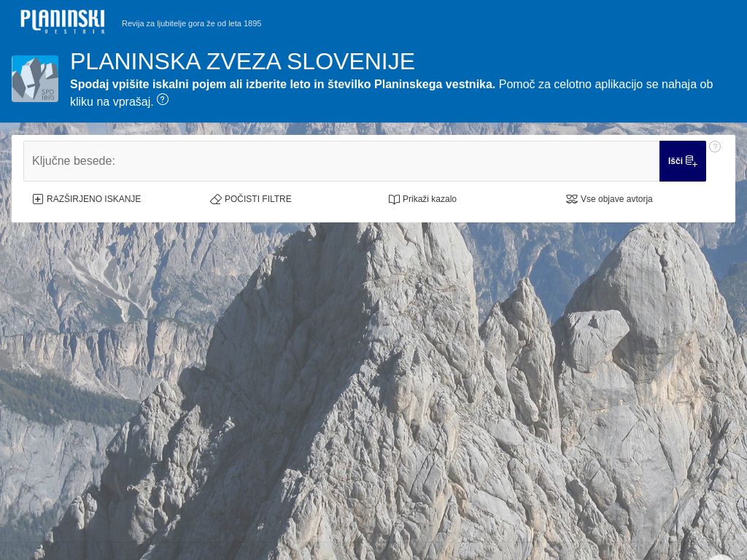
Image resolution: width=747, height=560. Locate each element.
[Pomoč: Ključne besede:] (715, 161)
